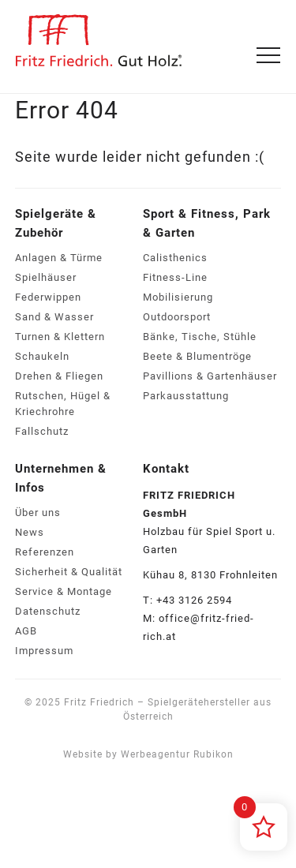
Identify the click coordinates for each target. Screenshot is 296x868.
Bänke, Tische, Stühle (200, 337)
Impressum (44, 651)
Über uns (38, 513)
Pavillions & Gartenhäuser (210, 376)
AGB (26, 631)
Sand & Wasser (54, 317)
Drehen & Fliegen (59, 376)
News (30, 532)
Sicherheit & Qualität (69, 572)
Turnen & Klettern (60, 337)
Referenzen (45, 552)
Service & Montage (64, 591)
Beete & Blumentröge (197, 356)
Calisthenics (175, 258)
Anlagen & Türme (59, 258)
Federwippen (48, 297)
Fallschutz (42, 431)
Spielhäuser (46, 277)
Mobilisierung (178, 297)
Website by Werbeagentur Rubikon (148, 754)
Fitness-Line (175, 277)
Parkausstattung (186, 396)
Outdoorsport (177, 317)
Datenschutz (48, 611)
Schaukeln (42, 356)
